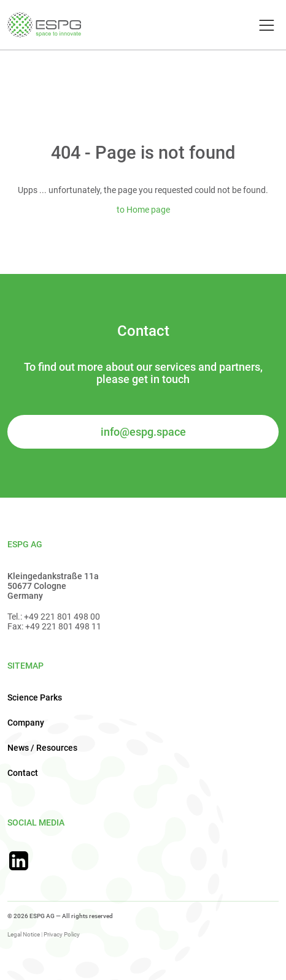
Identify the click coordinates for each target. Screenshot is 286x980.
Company (26, 723)
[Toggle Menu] (265, 26)
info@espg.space (143, 432)
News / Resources (42, 748)
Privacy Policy (62, 934)
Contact (23, 773)
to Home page (143, 210)
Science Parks (35, 697)
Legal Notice (24, 934)
